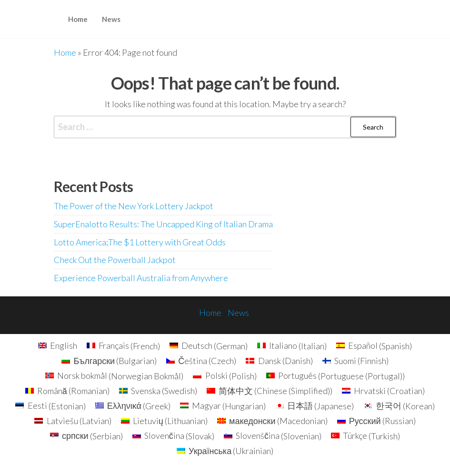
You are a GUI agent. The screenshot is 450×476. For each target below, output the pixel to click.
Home (78, 19)
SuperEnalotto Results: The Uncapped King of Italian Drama (163, 224)
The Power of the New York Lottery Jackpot (134, 206)
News (111, 19)
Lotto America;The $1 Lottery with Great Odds (140, 242)
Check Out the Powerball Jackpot (115, 260)
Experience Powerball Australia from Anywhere (141, 278)
